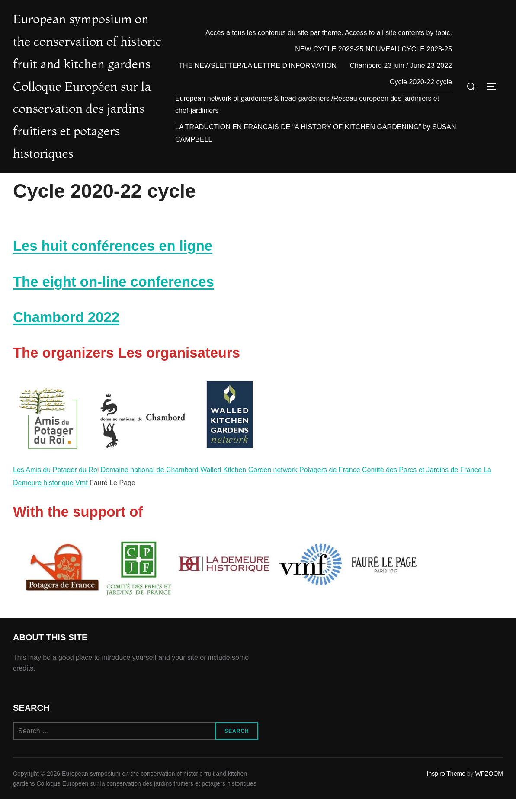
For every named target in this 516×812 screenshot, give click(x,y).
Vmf (82, 518)
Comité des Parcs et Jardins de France (423, 505)
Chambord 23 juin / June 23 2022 (401, 66)
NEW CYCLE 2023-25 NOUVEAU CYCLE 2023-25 (373, 50)
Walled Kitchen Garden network (249, 505)
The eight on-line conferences (114, 317)
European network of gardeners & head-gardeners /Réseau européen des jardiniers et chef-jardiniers (307, 105)
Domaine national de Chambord (150, 505)
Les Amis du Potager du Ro (55, 505)
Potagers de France (330, 505)
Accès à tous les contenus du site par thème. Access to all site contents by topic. (329, 33)
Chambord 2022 (66, 352)
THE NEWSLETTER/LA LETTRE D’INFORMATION (258, 66)
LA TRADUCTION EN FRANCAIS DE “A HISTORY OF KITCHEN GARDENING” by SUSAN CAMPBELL (316, 134)
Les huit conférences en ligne (113, 281)
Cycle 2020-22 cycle (421, 82)
